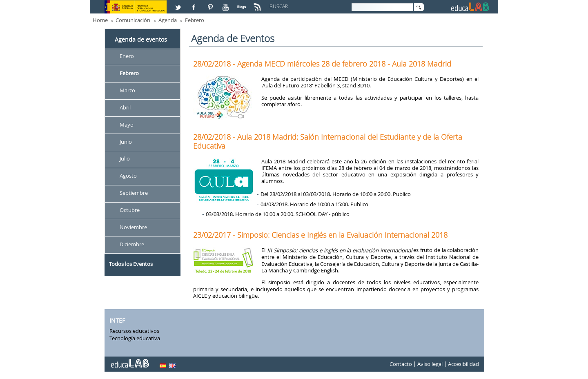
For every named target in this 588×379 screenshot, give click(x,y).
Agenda (168, 20)
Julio (125, 159)
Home (100, 20)
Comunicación (133, 20)
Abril (125, 107)
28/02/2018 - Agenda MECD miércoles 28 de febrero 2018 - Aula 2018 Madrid (322, 64)
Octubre (130, 210)
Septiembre (134, 193)
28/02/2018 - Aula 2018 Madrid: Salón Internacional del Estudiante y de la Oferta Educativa (328, 141)
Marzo (127, 90)
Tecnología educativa (135, 338)
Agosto (128, 176)
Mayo (127, 125)
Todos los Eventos (131, 264)
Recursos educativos (134, 331)
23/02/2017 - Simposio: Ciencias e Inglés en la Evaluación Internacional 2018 (320, 235)
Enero (127, 56)
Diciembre (132, 244)
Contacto (401, 364)
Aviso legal (430, 364)
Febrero (195, 20)
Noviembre (133, 227)
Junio (126, 142)
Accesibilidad (463, 364)
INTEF (117, 320)
